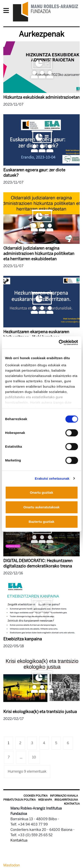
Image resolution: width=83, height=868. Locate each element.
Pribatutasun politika (19, 800)
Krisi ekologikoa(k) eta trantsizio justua (40, 712)
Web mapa (45, 800)
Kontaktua (72, 804)
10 (34, 757)
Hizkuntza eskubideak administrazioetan (41, 97)
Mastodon (12, 865)
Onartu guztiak (41, 492)
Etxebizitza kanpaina (23, 639)
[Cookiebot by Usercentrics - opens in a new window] (59, 343)
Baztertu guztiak (42, 522)
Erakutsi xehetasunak (52, 478)
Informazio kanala (64, 796)
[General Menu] (7, 11)
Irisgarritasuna (66, 800)
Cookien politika (36, 796)
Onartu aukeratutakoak (41, 507)
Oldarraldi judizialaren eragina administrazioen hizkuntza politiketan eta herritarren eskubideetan (39, 254)
